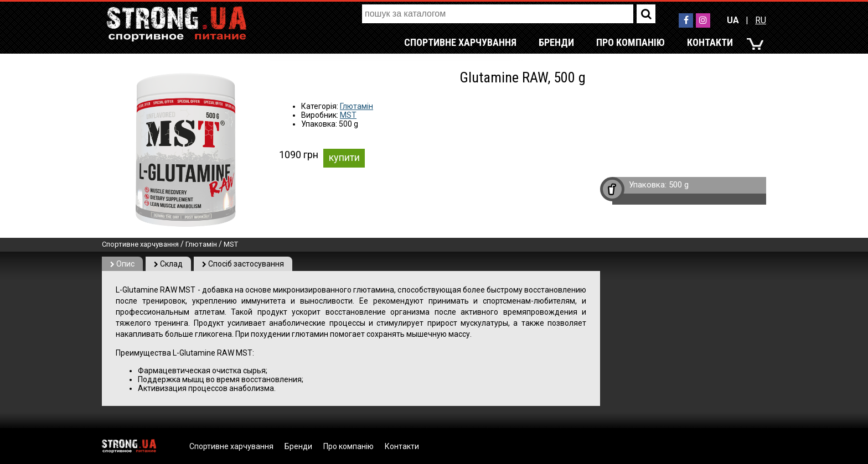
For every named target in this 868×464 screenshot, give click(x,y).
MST (348, 115)
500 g (679, 185)
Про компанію (631, 42)
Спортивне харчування (460, 42)
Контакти (710, 42)
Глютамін (356, 106)
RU (761, 20)
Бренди (556, 42)
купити (344, 157)
